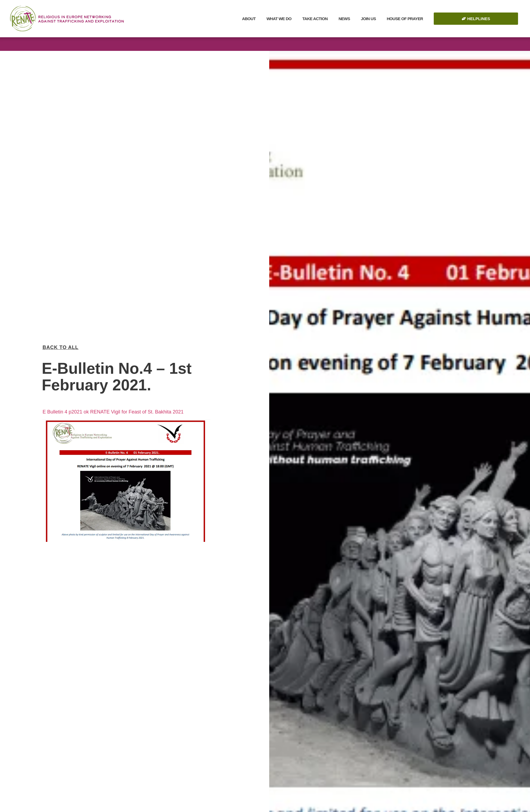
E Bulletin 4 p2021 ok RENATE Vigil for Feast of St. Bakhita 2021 (113, 407)
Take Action (315, 19)
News (344, 19)
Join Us (368, 19)
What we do (279, 19)
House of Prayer (405, 19)
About (249, 19)
